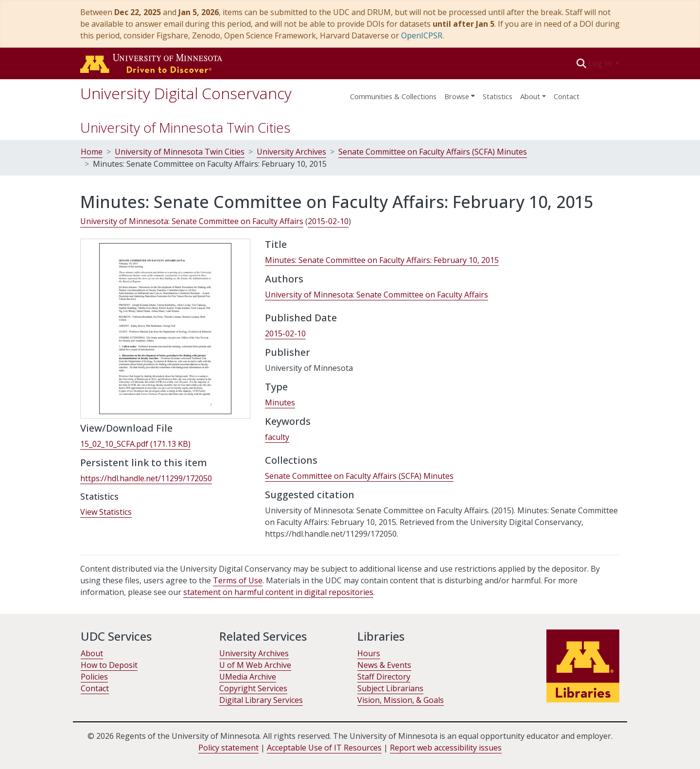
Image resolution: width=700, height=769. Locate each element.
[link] (135, 444)
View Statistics (106, 512)
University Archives (291, 152)
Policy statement (228, 748)
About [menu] (530, 96)
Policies (94, 677)
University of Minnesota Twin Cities (185, 127)
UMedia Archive (248, 677)
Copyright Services (253, 688)
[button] (582, 63)
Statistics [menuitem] (498, 96)
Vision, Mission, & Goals (401, 700)
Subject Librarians (390, 688)
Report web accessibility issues (446, 748)
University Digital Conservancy (186, 93)
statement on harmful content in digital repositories (278, 592)
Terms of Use (238, 580)
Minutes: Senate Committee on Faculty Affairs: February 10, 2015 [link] (382, 260)
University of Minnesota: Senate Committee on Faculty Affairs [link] (192, 221)
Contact (567, 96)
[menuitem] (460, 93)
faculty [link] (277, 437)
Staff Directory (384, 677)
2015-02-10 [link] (328, 221)
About (92, 653)
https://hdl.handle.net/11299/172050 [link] (146, 478)
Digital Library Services (261, 700)
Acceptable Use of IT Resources (324, 748)
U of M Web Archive (255, 665)
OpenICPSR (422, 35)
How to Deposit (109, 665)
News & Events (384, 665)
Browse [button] (457, 96)
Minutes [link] (280, 402)
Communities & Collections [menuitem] (393, 96)
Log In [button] (601, 63)
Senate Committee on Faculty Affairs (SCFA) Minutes (433, 152)
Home (92, 152)
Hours (369, 653)
